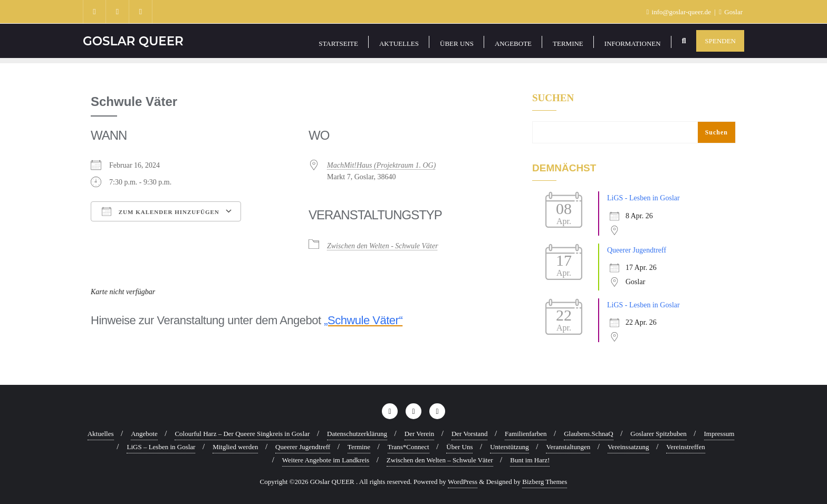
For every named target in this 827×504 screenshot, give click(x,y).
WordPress (463, 482)
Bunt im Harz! (530, 460)
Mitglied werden (235, 447)
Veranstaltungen (568, 447)
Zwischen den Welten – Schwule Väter (440, 460)
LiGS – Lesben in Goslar (161, 447)
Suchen (553, 98)
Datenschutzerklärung (357, 434)
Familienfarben (526, 434)
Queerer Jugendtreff (637, 250)
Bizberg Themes (545, 482)
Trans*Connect (408, 447)
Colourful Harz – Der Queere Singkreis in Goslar (242, 434)
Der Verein (419, 434)
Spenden (720, 41)
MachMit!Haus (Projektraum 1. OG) (381, 165)
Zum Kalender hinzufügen (161, 211)
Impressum (719, 434)
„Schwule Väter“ (363, 320)
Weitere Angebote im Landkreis (326, 460)
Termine (359, 447)
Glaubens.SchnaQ (589, 434)
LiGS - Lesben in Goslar (643, 198)
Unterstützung (509, 447)
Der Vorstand (470, 434)
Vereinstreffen (685, 447)
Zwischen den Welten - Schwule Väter (383, 246)
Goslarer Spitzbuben (658, 434)
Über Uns (459, 447)
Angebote (144, 434)
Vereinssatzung (628, 447)
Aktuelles (101, 434)
